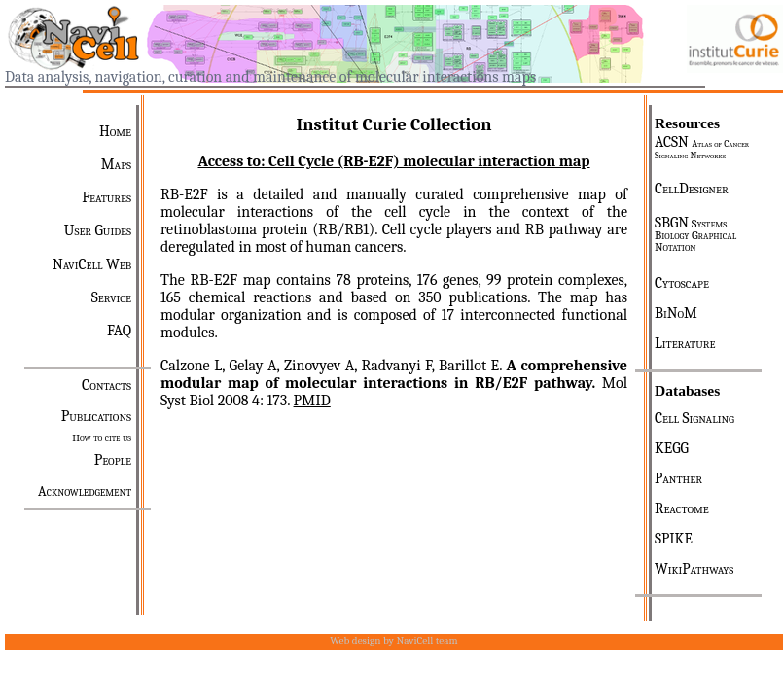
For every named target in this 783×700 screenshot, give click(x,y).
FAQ (119, 331)
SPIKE (674, 539)
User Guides (98, 230)
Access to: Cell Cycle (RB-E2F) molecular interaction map (393, 161)
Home (115, 131)
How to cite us (102, 438)
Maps (116, 164)
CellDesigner (692, 189)
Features (107, 197)
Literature (685, 343)
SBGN (695, 234)
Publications (96, 416)
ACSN (702, 147)
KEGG (672, 448)
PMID (312, 401)
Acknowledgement (85, 491)
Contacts (107, 385)
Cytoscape (682, 283)
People (113, 460)
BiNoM (676, 313)
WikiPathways (694, 569)
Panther (678, 478)
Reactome (682, 508)
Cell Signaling (694, 418)
